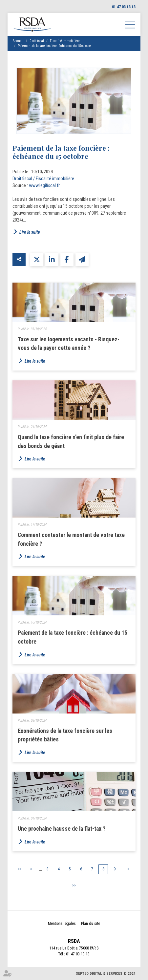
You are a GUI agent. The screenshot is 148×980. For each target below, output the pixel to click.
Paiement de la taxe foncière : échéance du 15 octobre (54, 46)
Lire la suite (30, 232)
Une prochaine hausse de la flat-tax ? (62, 829)
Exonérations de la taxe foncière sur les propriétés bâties (65, 735)
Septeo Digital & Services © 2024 (106, 974)
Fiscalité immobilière (65, 41)
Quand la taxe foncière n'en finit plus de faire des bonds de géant (71, 442)
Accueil (18, 41)
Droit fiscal (37, 41)
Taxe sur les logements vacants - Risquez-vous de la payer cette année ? (69, 344)
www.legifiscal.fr (44, 185)
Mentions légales (62, 924)
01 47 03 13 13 (124, 7)
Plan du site (91, 924)
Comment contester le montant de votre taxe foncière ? (71, 539)
